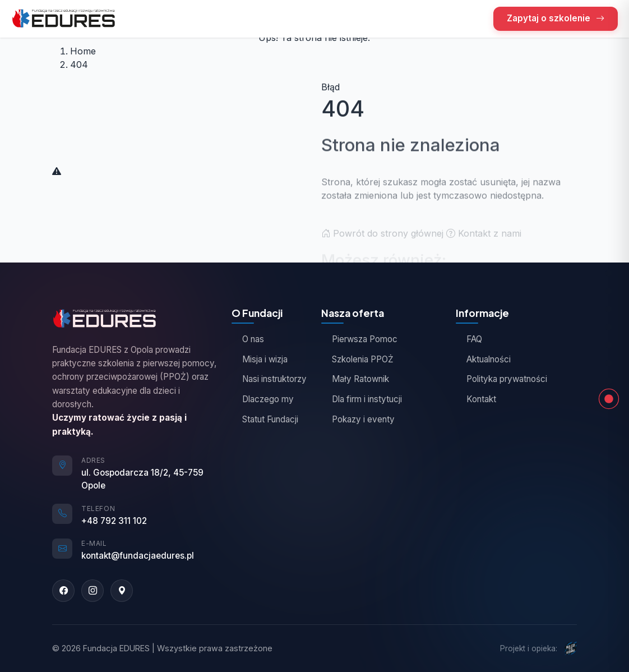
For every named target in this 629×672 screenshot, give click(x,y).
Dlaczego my (263, 399)
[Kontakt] (609, 381)
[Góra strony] (609, 273)
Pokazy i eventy (358, 419)
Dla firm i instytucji (362, 399)
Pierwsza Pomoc (359, 339)
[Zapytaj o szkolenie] (609, 363)
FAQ (469, 339)
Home (83, 51)
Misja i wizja (260, 359)
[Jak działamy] (609, 345)
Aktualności (483, 359)
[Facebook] (63, 591)
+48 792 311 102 (114, 521)
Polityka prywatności (501, 379)
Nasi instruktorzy (269, 379)
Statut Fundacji (265, 419)
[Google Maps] (122, 591)
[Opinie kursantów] (609, 327)
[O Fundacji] (609, 309)
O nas (248, 339)
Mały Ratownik (355, 379)
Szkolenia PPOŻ (357, 359)
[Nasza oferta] (609, 291)
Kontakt (476, 399)
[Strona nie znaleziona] (609, 399)
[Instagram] (92, 591)
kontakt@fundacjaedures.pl (138, 556)
